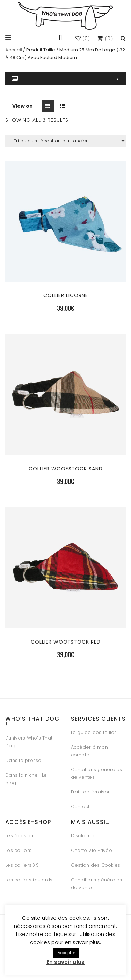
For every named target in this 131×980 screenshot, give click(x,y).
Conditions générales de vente (97, 884)
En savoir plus (65, 962)
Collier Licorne (66, 295)
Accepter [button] (66, 953)
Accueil (14, 50)
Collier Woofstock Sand (66, 469)
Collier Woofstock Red (66, 642)
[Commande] (65, 141)
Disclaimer (84, 836)
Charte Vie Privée (92, 850)
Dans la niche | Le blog (26, 779)
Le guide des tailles (94, 732)
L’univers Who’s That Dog (29, 742)
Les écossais (20, 836)
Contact (80, 807)
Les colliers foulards (29, 880)
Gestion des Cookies (96, 865)
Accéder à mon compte (89, 751)
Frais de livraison (91, 792)
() (83, 39)
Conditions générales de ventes (97, 773)
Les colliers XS (22, 865)
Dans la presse (23, 760)
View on (23, 106)
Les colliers (18, 850)
